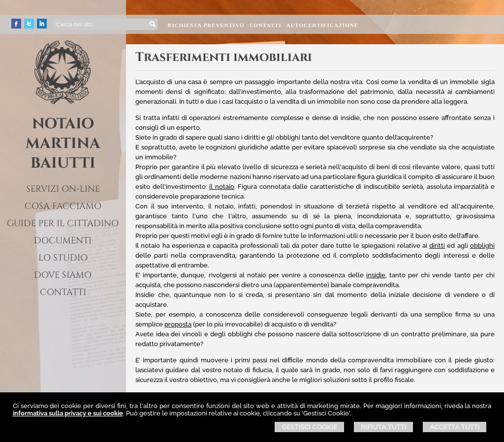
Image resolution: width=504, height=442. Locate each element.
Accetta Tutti (455, 427)
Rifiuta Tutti (383, 427)
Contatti (266, 25)
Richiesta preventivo (206, 25)
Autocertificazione (322, 25)
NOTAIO (63, 124)
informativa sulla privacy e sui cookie (68, 413)
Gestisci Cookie (309, 427)
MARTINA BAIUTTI (63, 153)
